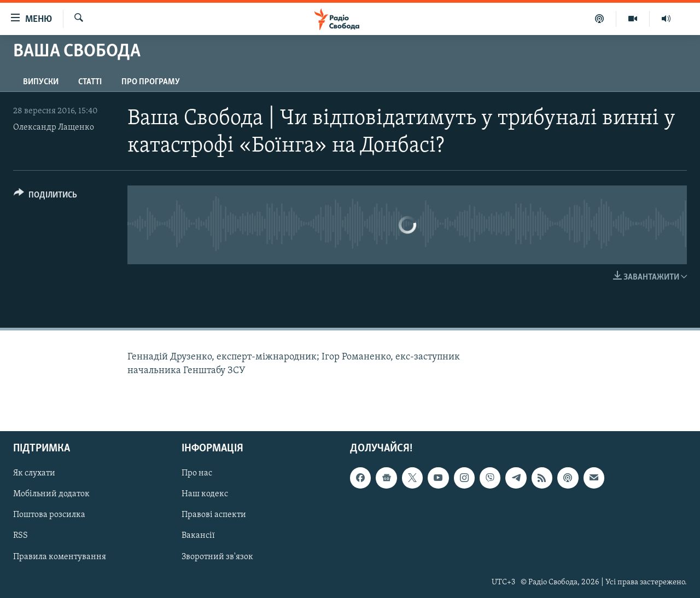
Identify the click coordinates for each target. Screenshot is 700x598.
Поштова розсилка (49, 515)
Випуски (41, 82)
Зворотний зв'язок (217, 557)
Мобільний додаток (51, 495)
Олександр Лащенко (54, 127)
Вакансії (198, 536)
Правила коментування (60, 557)
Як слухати (34, 473)
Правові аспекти (214, 515)
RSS (21, 536)
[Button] (45, 197)
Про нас (197, 473)
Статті (90, 82)
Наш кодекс (205, 495)
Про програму (151, 82)
